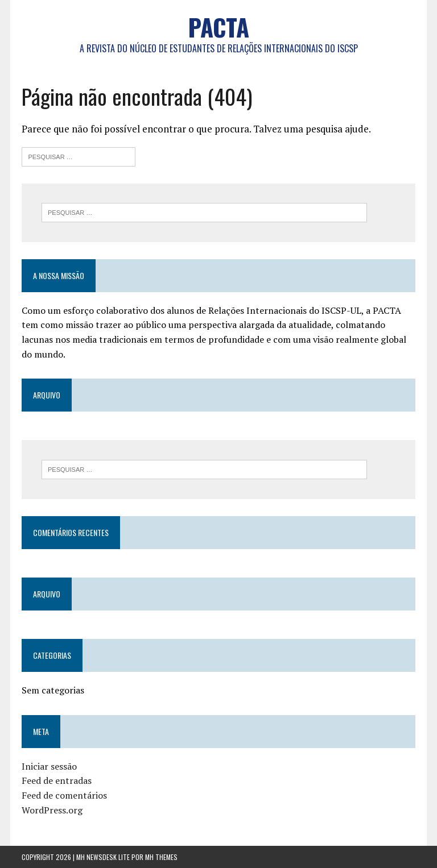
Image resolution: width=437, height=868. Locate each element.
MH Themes (161, 857)
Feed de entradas (57, 780)
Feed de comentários (64, 795)
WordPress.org (52, 810)
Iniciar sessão (49, 766)
